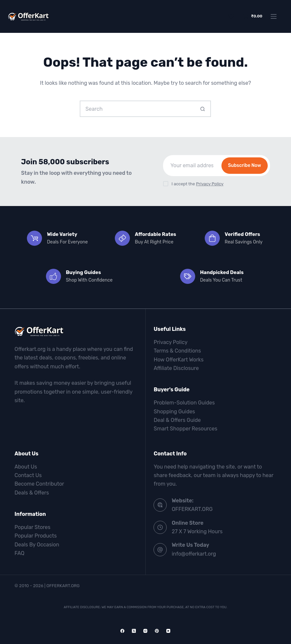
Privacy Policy (210, 184)
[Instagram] (145, 631)
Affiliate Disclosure (176, 368)
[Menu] (274, 16)
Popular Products (36, 536)
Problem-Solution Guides (184, 403)
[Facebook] (122, 631)
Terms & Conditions (177, 351)
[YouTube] (168, 631)
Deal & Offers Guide (177, 420)
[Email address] (192, 166)
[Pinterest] (157, 631)
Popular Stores (32, 527)
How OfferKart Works (178, 360)
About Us (26, 467)
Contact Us (28, 475)
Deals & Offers (32, 493)
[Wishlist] (231, 16)
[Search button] (203, 109)
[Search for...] (137, 109)
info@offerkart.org (194, 554)
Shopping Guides (174, 412)
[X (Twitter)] (134, 631)
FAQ (19, 553)
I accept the (197, 184)
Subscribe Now (245, 165)
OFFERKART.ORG (192, 509)
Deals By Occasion (37, 545)
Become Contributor (39, 484)
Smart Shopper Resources (185, 429)
